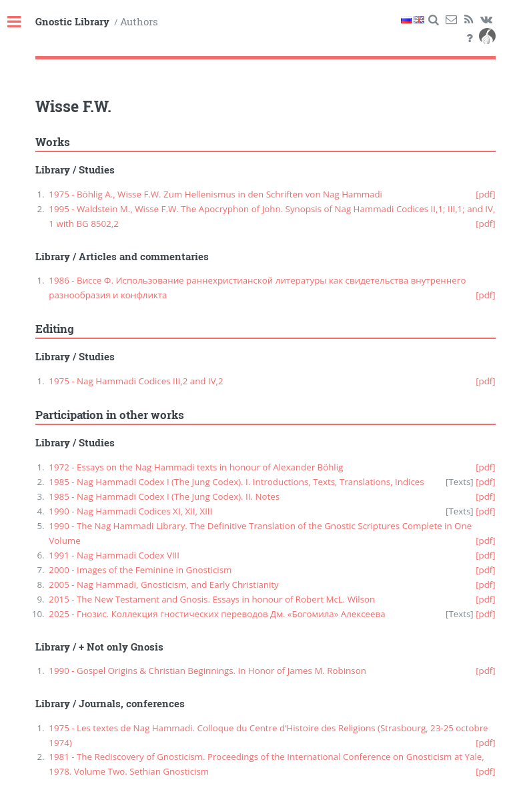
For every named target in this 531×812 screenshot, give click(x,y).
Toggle (21, 22)
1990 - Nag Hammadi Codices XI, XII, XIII (130, 511)
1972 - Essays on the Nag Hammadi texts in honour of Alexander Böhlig (196, 467)
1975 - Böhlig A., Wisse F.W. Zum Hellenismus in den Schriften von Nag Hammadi (215, 194)
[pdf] (486, 194)
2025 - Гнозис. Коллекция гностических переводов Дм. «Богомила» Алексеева (217, 614)
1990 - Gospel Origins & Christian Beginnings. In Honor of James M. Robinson (207, 671)
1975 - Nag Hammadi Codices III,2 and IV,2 (136, 381)
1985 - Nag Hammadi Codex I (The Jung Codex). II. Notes (164, 496)
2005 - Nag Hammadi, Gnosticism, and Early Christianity (163, 584)
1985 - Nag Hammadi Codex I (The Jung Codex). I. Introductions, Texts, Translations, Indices (236, 482)
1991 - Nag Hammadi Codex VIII (114, 555)
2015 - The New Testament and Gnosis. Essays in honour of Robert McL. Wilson (212, 599)
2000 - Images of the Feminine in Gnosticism (140, 570)
